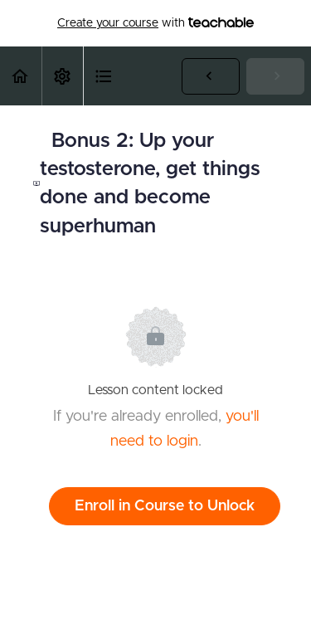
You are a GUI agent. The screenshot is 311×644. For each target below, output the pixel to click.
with (155, 23)
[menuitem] (62, 76)
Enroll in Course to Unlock (165, 506)
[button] (21, 76)
